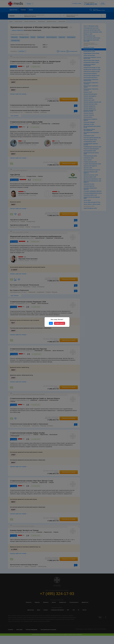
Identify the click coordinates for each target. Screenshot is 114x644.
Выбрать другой (60, 323)
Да (51, 323)
